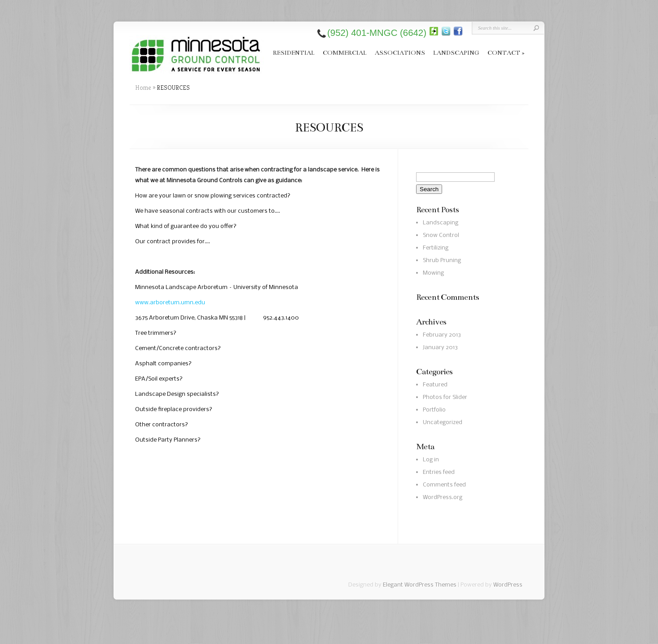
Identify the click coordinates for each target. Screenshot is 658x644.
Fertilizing (436, 248)
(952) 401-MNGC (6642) (377, 33)
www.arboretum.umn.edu (170, 303)
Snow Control (441, 235)
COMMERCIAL (345, 53)
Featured (435, 385)
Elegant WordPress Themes (420, 585)
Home (143, 88)
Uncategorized (443, 423)
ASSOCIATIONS (400, 53)
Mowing (433, 273)
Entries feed (439, 472)
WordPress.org (443, 497)
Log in (431, 460)
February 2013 (442, 335)
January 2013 (440, 348)
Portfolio (434, 410)
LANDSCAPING (456, 53)
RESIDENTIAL (294, 53)
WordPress (508, 585)
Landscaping (441, 223)
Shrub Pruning (442, 261)
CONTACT (506, 53)
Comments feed (444, 485)
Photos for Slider (445, 397)
